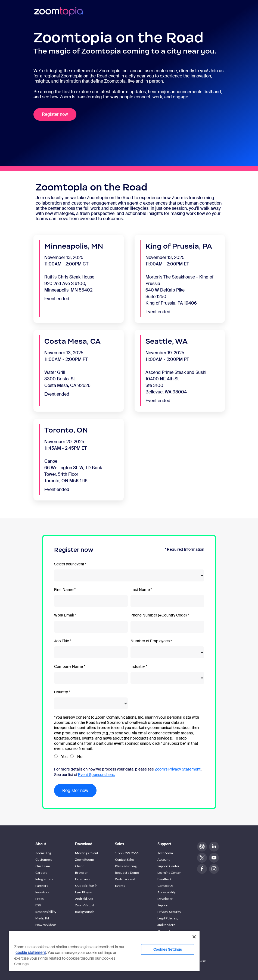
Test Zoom (165, 853)
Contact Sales (125, 860)
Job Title (62, 641)
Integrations (44, 879)
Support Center (168, 866)
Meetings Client (87, 853)
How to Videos (46, 925)
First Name (64, 590)
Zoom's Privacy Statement (178, 769)
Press (40, 899)
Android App (84, 899)
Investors (42, 892)
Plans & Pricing (126, 866)
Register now (55, 114)
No (80, 757)
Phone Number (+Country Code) (159, 615)
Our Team (43, 866)
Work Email (64, 615)
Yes (64, 757)
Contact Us (165, 886)
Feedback (164, 879)
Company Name (69, 666)
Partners (42, 886)
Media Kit (42, 918)
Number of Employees (150, 641)
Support (164, 844)
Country (61, 692)
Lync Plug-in (84, 892)
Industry (138, 666)
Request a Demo (127, 873)
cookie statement (31, 953)
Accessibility (167, 892)
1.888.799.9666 (127, 853)
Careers (41, 873)
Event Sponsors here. (97, 775)
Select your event (69, 564)
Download (84, 844)
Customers (44, 860)
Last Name (140, 590)
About (41, 844)
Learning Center (169, 873)
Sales (119, 844)
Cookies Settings (168, 949)
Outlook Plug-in (86, 886)
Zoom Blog (43, 853)
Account (164, 860)
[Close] (194, 937)
